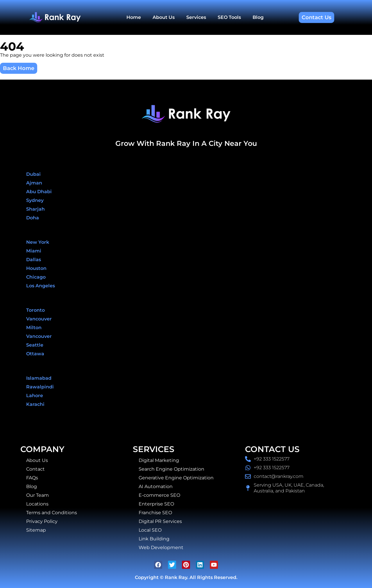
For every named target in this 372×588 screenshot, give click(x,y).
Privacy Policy (42, 521)
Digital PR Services (160, 521)
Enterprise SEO (156, 504)
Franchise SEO (155, 513)
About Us (164, 17)
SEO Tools (229, 17)
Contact (35, 469)
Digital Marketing (159, 460)
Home (134, 17)
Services (196, 17)
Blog (258, 17)
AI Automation (156, 486)
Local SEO (150, 530)
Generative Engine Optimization (176, 478)
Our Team (37, 495)
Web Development (161, 547)
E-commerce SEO (159, 495)
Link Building (154, 539)
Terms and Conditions (52, 513)
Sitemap (36, 530)
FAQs (32, 478)
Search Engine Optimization (171, 469)
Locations (37, 504)
